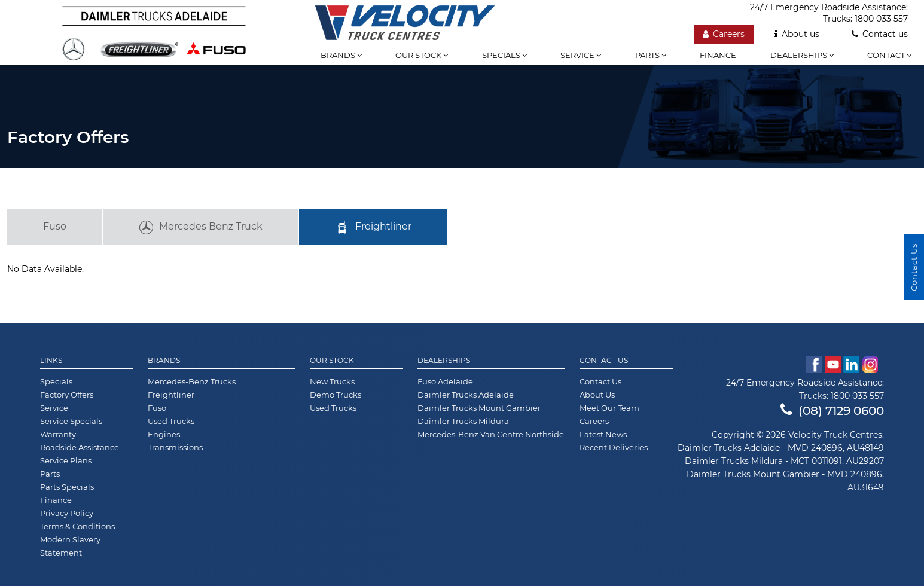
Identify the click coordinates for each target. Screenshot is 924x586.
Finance (718, 55)
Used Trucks (171, 421)
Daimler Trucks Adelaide (466, 395)
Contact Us (604, 361)
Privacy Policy (67, 513)
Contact (889, 55)
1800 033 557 (857, 396)
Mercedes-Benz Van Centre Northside (491, 434)
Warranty (58, 434)
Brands (341, 55)
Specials (504, 55)
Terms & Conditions (77, 526)
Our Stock (332, 361)
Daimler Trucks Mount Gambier (479, 408)
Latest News (603, 434)
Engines (164, 434)
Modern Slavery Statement (70, 546)
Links (51, 361)
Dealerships (802, 55)
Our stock (422, 55)
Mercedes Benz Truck (201, 228)
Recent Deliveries (614, 447)
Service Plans (66, 460)
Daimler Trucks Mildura (463, 421)
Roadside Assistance (80, 447)
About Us (597, 395)
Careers (594, 421)
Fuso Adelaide (445, 381)
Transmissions (175, 447)
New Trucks (332, 381)
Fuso (55, 226)
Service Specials (71, 421)
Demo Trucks (336, 395)
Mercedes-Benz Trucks (192, 381)
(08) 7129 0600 (832, 411)
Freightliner (373, 228)
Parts (651, 55)
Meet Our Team (609, 408)
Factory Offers (67, 395)
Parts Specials (67, 487)
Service (581, 55)
